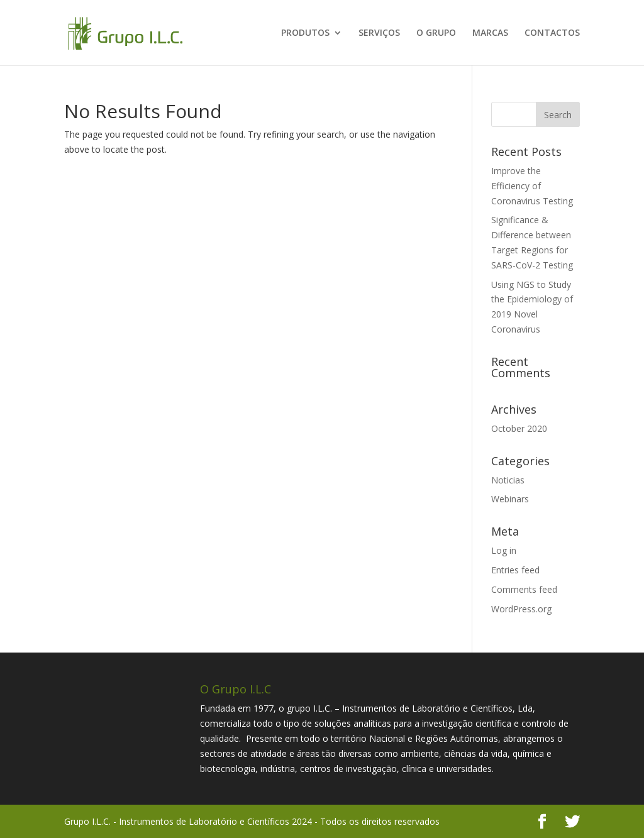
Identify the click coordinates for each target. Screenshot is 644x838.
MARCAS (490, 33)
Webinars (510, 499)
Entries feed (515, 570)
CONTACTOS (552, 33)
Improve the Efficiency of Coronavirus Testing (532, 186)
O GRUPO (436, 33)
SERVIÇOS (379, 33)
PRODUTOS (305, 33)
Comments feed (524, 589)
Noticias (508, 480)
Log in (504, 550)
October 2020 (519, 428)
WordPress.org (521, 609)
